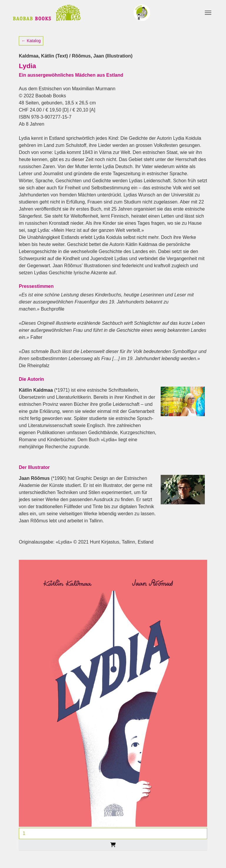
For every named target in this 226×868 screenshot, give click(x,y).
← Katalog (31, 41)
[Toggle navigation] (208, 13)
